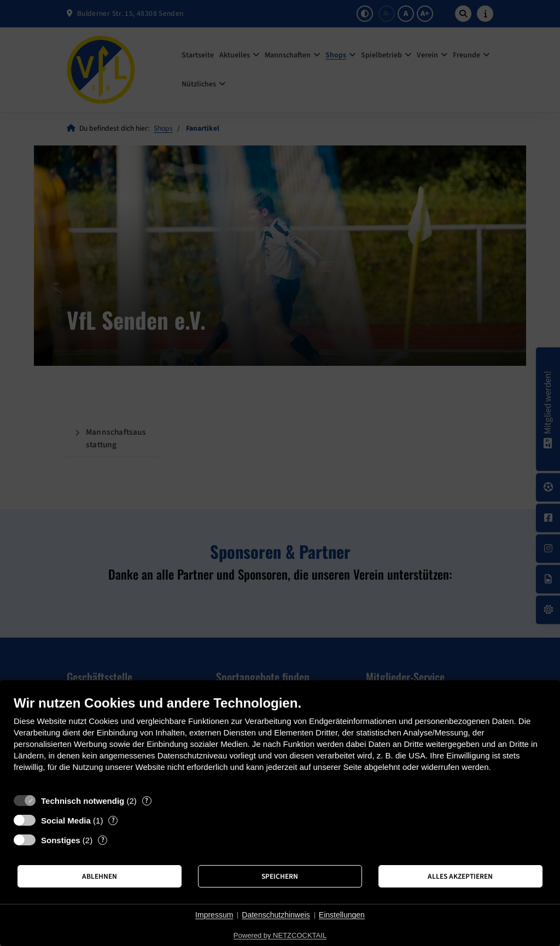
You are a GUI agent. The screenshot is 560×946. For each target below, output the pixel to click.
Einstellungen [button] (342, 915)
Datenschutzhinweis (276, 915)
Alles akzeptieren (460, 876)
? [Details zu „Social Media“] (113, 821)
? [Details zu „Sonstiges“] (103, 840)
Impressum (214, 915)
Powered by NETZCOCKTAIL (280, 935)
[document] (280, 742)
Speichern (280, 876)
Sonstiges (61, 840)
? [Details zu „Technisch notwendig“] (147, 801)
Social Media (66, 821)
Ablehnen (100, 876)
